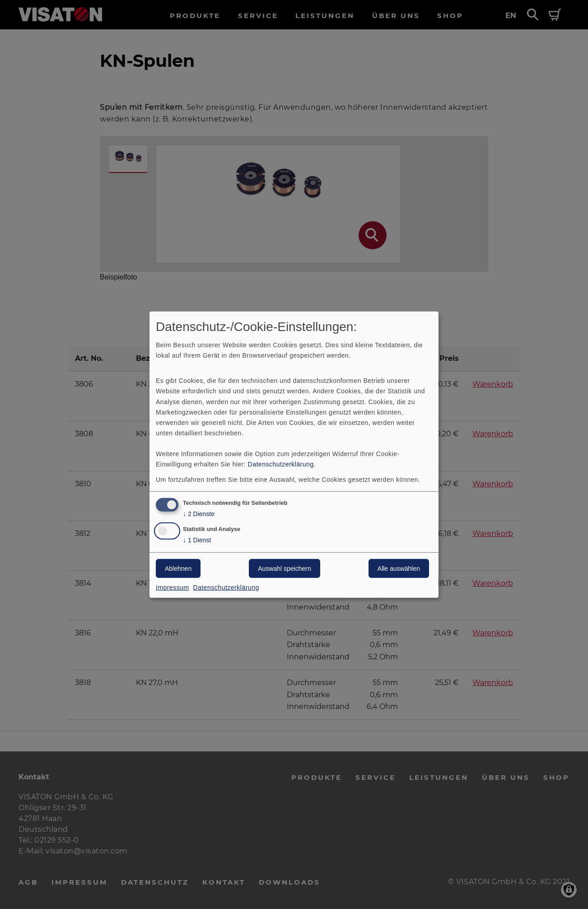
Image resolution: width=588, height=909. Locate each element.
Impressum (173, 587)
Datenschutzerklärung (281, 464)
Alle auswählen (399, 569)
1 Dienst (197, 540)
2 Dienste (199, 514)
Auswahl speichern (285, 569)
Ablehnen (178, 569)
